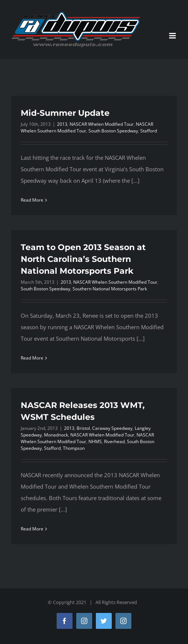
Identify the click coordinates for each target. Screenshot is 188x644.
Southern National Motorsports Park (110, 289)
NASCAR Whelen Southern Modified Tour (115, 282)
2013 (62, 124)
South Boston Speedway (113, 131)
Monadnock (56, 435)
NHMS (95, 441)
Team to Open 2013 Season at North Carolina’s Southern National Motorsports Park (83, 259)
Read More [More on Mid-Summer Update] (32, 200)
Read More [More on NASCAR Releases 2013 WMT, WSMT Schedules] (32, 529)
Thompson (74, 448)
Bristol (83, 428)
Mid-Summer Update (65, 113)
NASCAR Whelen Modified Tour (102, 124)
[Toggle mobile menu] (173, 36)
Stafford (149, 131)
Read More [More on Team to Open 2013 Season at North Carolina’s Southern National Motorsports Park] (32, 358)
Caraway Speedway (112, 428)
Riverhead (114, 441)
